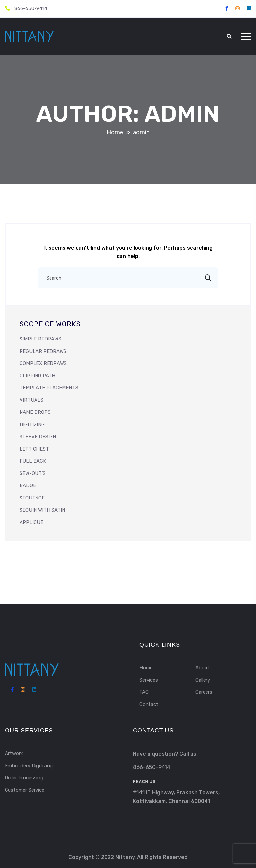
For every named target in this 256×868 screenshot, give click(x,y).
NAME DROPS (35, 412)
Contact (149, 704)
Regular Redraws (43, 351)
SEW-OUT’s (33, 473)
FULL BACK (33, 461)
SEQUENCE (32, 498)
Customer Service (25, 790)
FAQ (144, 692)
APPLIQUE (31, 522)
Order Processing (24, 778)
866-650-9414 (31, 8)
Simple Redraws (40, 339)
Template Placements (49, 388)
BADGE (28, 485)
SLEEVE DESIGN (38, 437)
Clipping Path (37, 376)
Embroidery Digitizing (29, 766)
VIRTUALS (31, 400)
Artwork (14, 753)
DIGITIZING (32, 425)
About (202, 668)
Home (146, 668)
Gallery (203, 680)
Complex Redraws (43, 363)
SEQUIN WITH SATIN (42, 510)
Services (149, 680)
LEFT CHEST (34, 449)
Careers (204, 692)
